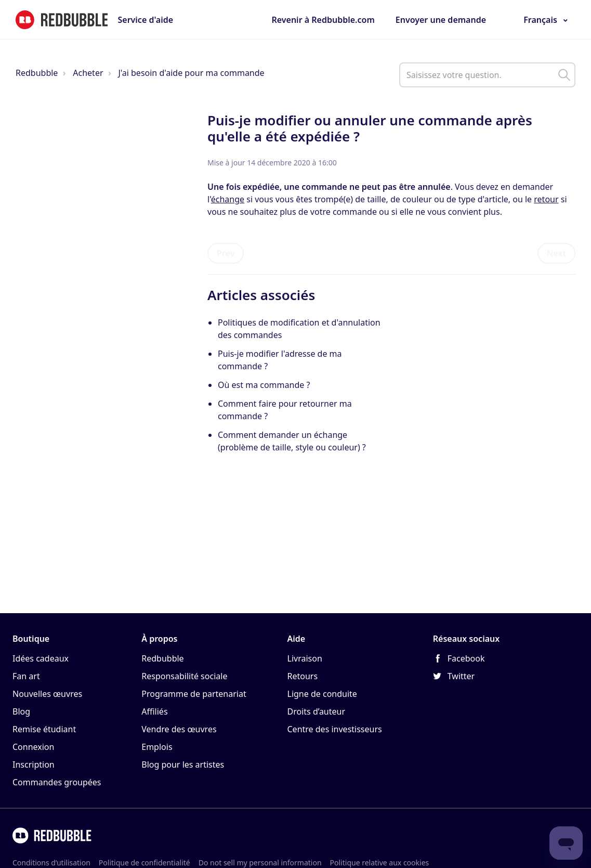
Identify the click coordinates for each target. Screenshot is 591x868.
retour (546, 199)
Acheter (88, 73)
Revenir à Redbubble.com (323, 20)
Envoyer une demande (441, 20)
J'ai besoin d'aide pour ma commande (191, 73)
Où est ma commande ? (264, 385)
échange (228, 199)
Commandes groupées (57, 782)
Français (540, 20)
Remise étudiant (44, 729)
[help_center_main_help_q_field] (487, 75)
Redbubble (37, 73)
